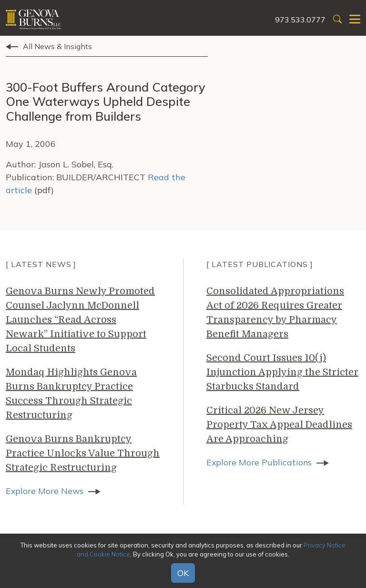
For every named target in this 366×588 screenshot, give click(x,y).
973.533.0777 (300, 20)
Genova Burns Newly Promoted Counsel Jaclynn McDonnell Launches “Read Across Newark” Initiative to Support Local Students (80, 320)
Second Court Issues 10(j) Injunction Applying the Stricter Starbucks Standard (282, 372)
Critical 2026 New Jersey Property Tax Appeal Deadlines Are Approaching (279, 425)
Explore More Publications (259, 462)
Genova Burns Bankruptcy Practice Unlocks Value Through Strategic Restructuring (83, 453)
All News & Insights (57, 46)
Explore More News (45, 491)
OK (183, 573)
